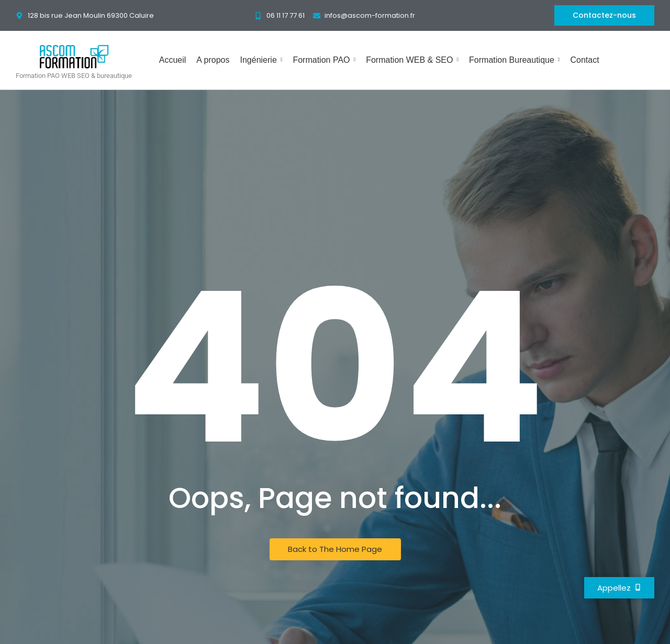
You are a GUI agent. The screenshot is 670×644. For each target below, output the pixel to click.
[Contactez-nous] (604, 15)
